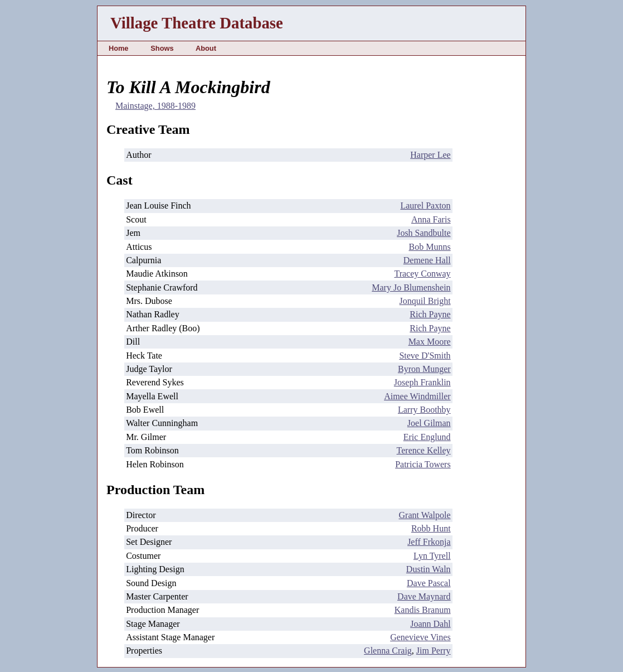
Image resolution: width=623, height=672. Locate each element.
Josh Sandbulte (424, 233)
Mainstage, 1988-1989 (155, 106)
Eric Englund (427, 437)
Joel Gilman (429, 423)
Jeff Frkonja (429, 542)
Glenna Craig (388, 651)
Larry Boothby (424, 410)
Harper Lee (430, 155)
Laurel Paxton (425, 206)
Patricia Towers (423, 464)
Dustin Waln (429, 569)
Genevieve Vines (420, 637)
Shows (162, 48)
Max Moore (430, 342)
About (206, 48)
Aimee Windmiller (417, 396)
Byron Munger (424, 369)
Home (119, 48)
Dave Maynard (424, 596)
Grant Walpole (425, 515)
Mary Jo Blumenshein (411, 287)
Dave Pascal (429, 583)
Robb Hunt (431, 528)
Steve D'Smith (425, 356)
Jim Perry (434, 651)
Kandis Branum (423, 610)
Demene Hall (427, 260)
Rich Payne (430, 314)
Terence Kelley (424, 450)
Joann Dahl (430, 624)
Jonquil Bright (425, 301)
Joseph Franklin (422, 382)
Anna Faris (431, 219)
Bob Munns (429, 247)
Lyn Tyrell (432, 556)
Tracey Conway (422, 274)
